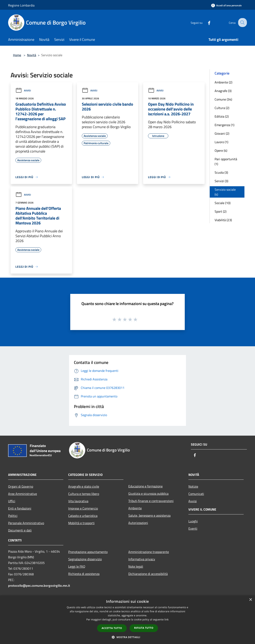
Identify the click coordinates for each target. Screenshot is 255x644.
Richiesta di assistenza (84, 574)
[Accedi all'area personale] (226, 5)
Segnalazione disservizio (85, 559)
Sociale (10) (223, 203)
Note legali (136, 566)
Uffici (12, 501)
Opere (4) (221, 150)
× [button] (250, 600)
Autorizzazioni (138, 523)
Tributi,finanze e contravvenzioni (151, 501)
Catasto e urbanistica (83, 516)
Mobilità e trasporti (81, 523)
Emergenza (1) (224, 125)
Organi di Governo (21, 486)
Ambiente (135, 508)
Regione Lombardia (21, 5)
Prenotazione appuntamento (88, 552)
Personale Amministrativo (26, 523)
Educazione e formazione (145, 486)
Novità (32, 55)
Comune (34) (223, 99)
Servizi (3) (221, 181)
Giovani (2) (222, 133)
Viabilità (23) (223, 220)
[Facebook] (206, 22)
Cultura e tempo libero (84, 494)
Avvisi (23, 90)
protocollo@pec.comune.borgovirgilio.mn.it (39, 586)
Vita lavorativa (78, 501)
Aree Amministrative (23, 494)
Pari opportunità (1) (226, 161)
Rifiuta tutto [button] (144, 628)
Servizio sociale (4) (225, 192)
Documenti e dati (20, 530)
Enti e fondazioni (20, 508)
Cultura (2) (222, 108)
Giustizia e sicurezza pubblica (148, 494)
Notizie (193, 486)
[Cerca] (242, 23)
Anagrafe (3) (223, 91)
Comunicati (196, 494)
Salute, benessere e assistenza (149, 515)
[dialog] (127, 620)
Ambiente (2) (223, 82)
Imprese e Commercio (83, 508)
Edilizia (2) (222, 116)
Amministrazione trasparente (149, 552)
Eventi (193, 528)
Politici (13, 516)
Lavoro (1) (221, 142)
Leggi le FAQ (77, 566)
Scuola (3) (221, 172)
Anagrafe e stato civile (84, 486)
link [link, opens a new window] (167, 620)
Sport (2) (220, 211)
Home (17, 55)
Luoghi (193, 521)
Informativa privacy (142, 559)
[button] (127, 637)
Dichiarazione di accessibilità (148, 574)
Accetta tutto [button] (112, 628)
